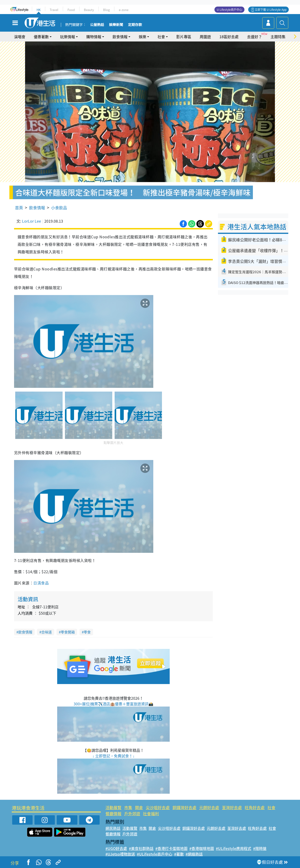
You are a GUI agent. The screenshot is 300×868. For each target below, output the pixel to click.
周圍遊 (205, 37)
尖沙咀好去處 (158, 807)
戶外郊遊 (132, 814)
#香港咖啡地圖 (202, 848)
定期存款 (135, 25)
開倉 (139, 807)
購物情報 (94, 37)
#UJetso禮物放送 (120, 854)
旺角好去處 (255, 807)
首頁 (19, 208)
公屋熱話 (97, 25)
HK (39, 10)
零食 (87, 632)
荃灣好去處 (232, 807)
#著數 (179, 854)
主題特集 (278, 37)
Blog (106, 10)
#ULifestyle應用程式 (234, 848)
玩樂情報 (67, 37)
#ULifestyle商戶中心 (155, 854)
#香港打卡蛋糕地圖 (171, 848)
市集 (128, 807)
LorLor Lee (32, 221)
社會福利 (151, 814)
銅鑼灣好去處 (184, 807)
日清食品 (41, 583)
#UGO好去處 (116, 848)
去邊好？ (255, 37)
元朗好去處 (209, 807)
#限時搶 (260, 848)
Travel (54, 10)
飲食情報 (120, 37)
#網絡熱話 (194, 854)
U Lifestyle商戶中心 (229, 10)
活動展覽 (113, 807)
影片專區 (184, 37)
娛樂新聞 (116, 25)
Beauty (89, 10)
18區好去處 (229, 37)
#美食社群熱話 (141, 848)
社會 (161, 37)
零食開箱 (68, 632)
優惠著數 (41, 37)
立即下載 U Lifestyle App (271, 10)
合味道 (47, 632)
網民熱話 (113, 828)
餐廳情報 (113, 814)
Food (71, 10)
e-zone (124, 10)
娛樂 (142, 37)
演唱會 (20, 37)
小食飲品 (59, 208)
